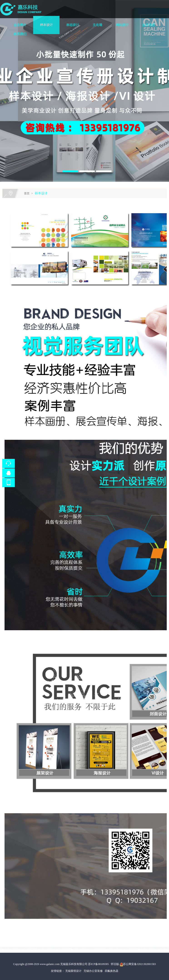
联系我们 (20, 34)
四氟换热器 (112, 971)
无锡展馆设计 (73, 971)
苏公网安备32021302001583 (139, 964)
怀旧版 (115, 964)
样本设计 (46, 25)
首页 (27, 193)
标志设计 (73, 25)
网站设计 (122, 25)
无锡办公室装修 (93, 971)
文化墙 (97, 25)
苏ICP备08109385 (98, 964)
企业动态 (149, 25)
